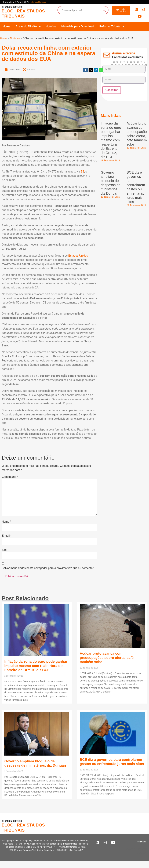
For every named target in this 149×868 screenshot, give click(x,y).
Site (4, 550)
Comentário (10, 477)
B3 (82, 172)
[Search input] (81, 10)
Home (4, 38)
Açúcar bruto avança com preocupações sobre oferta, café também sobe (107, 658)
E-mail (7, 536)
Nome (6, 522)
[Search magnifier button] (104, 10)
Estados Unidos (78, 256)
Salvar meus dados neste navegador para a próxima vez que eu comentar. (48, 568)
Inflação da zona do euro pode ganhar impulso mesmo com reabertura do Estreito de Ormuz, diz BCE (111, 140)
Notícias (15, 38)
